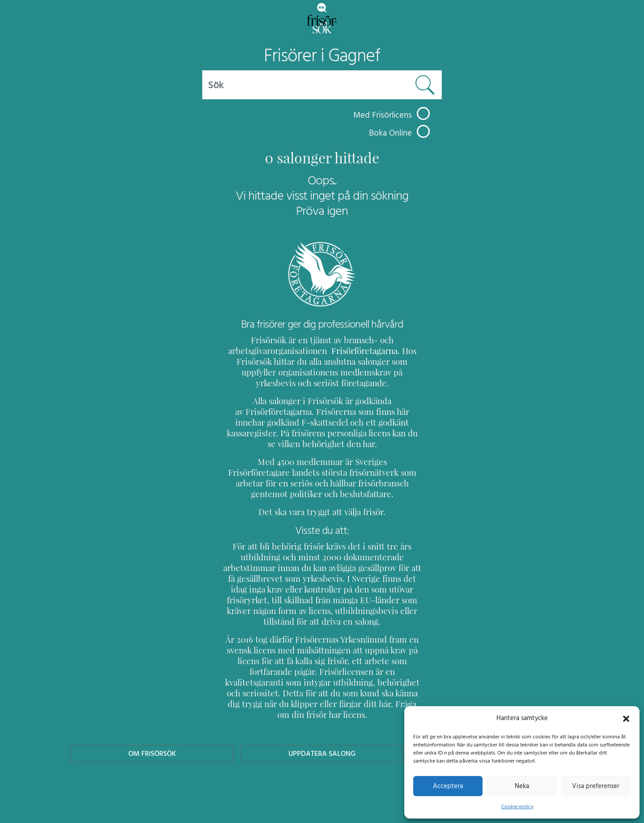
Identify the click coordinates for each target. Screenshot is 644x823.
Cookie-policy (517, 806)
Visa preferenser (596, 786)
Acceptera (448, 786)
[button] (626, 718)
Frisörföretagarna (358, 351)
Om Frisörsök (152, 732)
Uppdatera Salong (322, 732)
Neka (522, 786)
